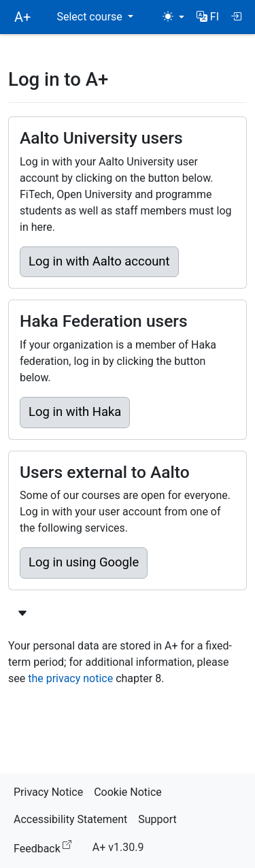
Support (157, 819)
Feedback (45, 847)
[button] (208, 17)
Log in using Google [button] (84, 562)
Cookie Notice (128, 792)
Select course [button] (90, 17)
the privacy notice (70, 678)
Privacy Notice (48, 792)
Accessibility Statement (70, 819)
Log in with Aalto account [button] (99, 261)
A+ (22, 17)
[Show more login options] (22, 614)
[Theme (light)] (173, 17)
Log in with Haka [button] (75, 412)
